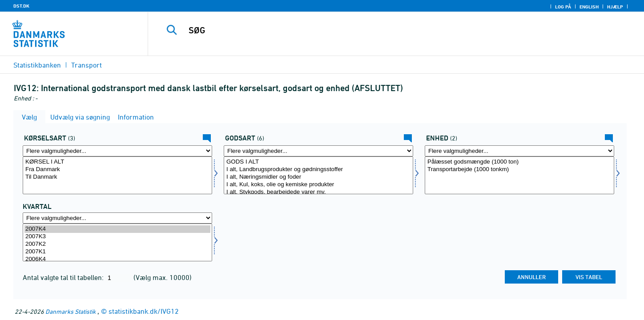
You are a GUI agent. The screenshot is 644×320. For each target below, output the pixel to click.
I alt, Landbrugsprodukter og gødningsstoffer (318, 170)
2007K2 (117, 244)
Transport (87, 65)
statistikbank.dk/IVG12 (144, 311)
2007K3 (117, 237)
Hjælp (615, 7)
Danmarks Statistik (70, 311)
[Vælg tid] (117, 242)
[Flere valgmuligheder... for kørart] (117, 151)
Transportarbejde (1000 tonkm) (519, 170)
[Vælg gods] (318, 175)
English (589, 7)
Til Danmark (117, 177)
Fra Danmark (117, 170)
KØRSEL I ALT (117, 162)
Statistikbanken (37, 65)
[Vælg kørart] (117, 175)
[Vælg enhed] (519, 175)
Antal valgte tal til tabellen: (64, 277)
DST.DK (21, 6)
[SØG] (381, 30)
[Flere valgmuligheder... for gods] (318, 151)
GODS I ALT (318, 162)
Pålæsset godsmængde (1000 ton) (519, 162)
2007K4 (117, 229)
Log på (563, 7)
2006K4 (117, 259)
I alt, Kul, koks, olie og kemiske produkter (318, 185)
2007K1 (117, 252)
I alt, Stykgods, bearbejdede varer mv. (318, 192)
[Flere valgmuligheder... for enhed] (519, 151)
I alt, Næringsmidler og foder (318, 177)
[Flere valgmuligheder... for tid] (117, 218)
